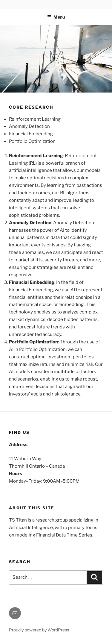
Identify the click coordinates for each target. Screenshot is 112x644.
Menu (56, 17)
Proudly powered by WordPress (39, 630)
